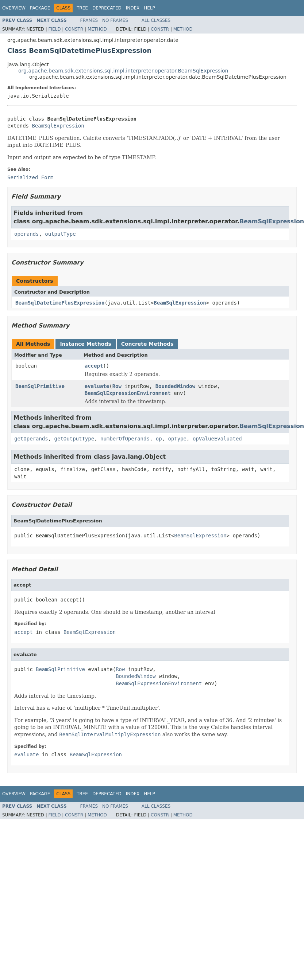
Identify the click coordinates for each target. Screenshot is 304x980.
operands (26, 234)
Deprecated (107, 8)
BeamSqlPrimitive (40, 386)
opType (177, 439)
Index (133, 8)
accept (94, 366)
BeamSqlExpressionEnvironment (128, 393)
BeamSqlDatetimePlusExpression (60, 303)
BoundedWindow (176, 386)
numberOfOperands (125, 439)
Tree (82, 8)
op (159, 439)
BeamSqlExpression (58, 126)
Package (40, 8)
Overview (14, 8)
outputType (60, 234)
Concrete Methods (147, 344)
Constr (74, 29)
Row (117, 386)
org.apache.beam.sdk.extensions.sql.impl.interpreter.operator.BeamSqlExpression (123, 71)
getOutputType (74, 439)
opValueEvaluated (217, 439)
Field (54, 29)
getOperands (31, 439)
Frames (89, 20)
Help (149, 8)
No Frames (115, 20)
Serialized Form (30, 177)
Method (97, 29)
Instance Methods (85, 344)
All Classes (156, 20)
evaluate (97, 386)
